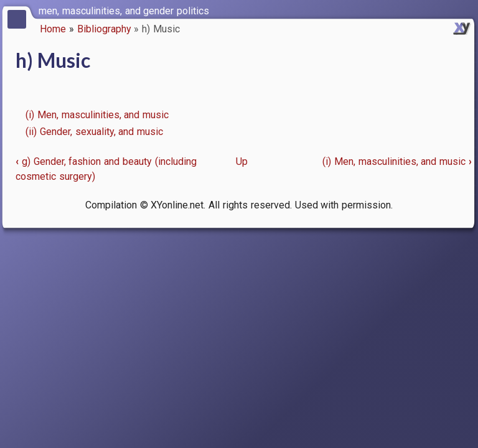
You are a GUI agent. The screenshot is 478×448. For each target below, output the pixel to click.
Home (53, 29)
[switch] (466, 10)
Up (242, 161)
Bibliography (104, 29)
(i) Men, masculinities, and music (97, 115)
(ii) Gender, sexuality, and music (94, 132)
